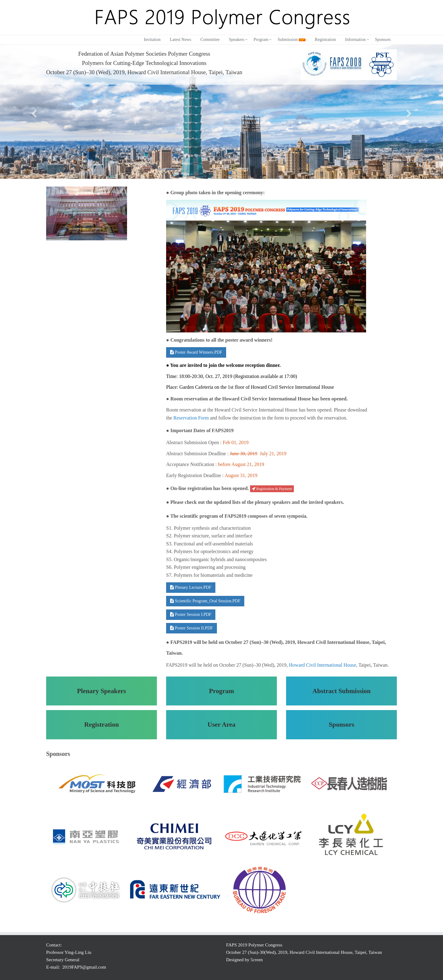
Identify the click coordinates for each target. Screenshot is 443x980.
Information (355, 40)
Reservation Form (191, 418)
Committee (210, 40)
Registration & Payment (272, 489)
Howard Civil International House (322, 665)
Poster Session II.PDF (192, 628)
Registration (325, 40)
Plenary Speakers (101, 691)
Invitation (152, 40)
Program (261, 40)
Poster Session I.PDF (191, 615)
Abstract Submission (341, 691)
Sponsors (383, 40)
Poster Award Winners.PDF (196, 352)
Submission (291, 40)
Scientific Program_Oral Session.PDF (205, 601)
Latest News (181, 40)
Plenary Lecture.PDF (191, 587)
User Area (221, 725)
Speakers (237, 40)
